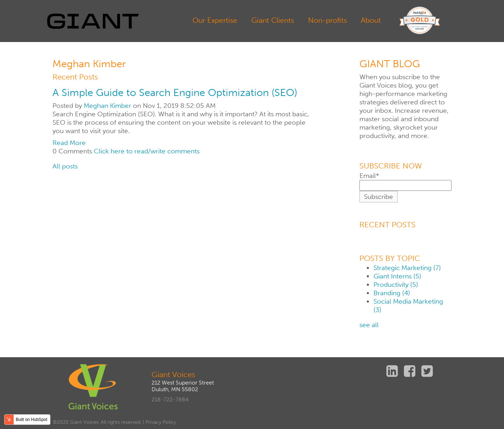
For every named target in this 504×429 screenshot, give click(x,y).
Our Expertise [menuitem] (215, 20)
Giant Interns (397, 276)
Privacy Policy (161, 422)
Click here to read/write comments (147, 151)
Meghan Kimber (107, 106)
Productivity (396, 285)
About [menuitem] (371, 20)
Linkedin (393, 371)
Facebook (411, 371)
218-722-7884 (170, 399)
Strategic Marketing (407, 268)
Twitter (428, 371)
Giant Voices (173, 375)
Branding (392, 293)
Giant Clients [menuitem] (273, 20)
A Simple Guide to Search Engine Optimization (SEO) (175, 92)
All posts (65, 166)
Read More (69, 143)
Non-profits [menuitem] (327, 20)
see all (369, 325)
